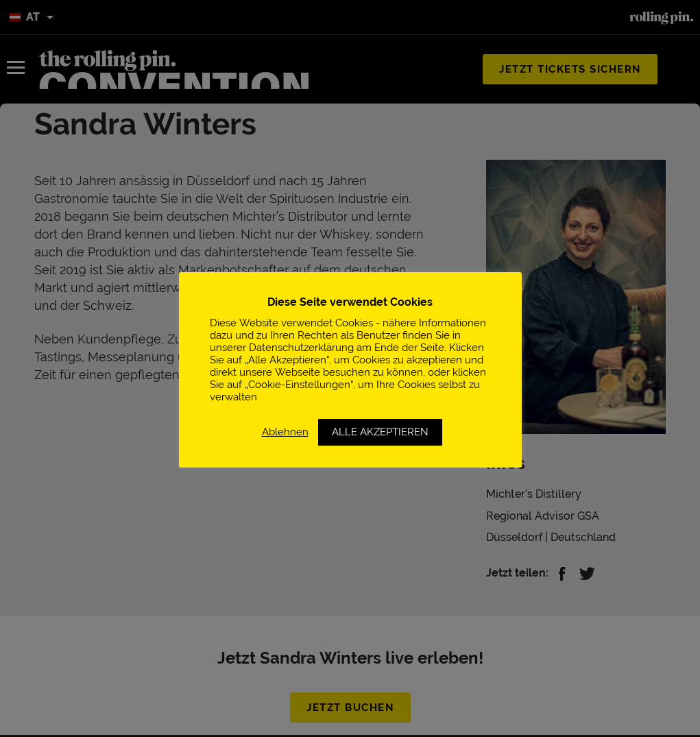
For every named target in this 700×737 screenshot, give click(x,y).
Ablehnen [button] (285, 432)
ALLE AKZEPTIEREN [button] (380, 432)
